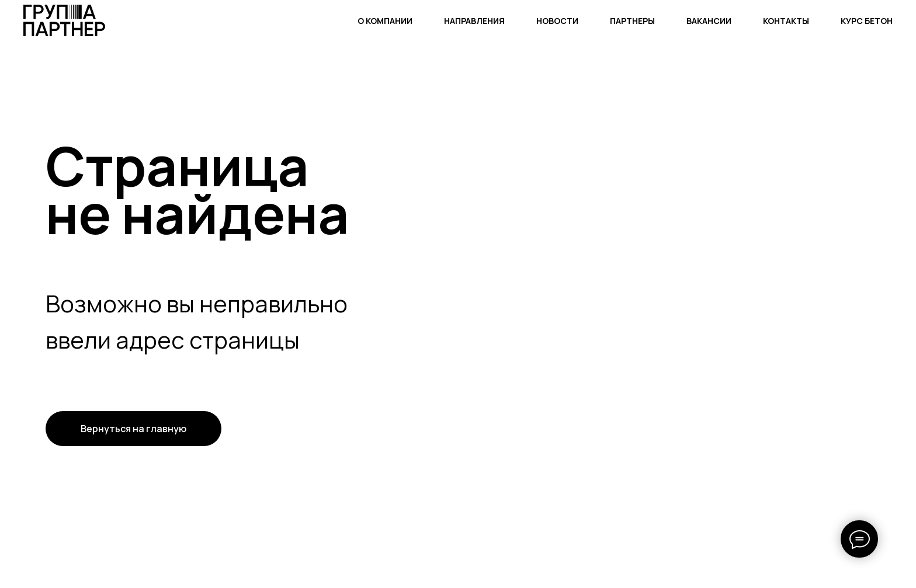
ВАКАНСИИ (709, 21)
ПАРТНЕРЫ (632, 21)
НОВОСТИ (557, 21)
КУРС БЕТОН (867, 21)
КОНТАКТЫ (786, 21)
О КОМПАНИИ (385, 21)
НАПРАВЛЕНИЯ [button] (474, 21)
